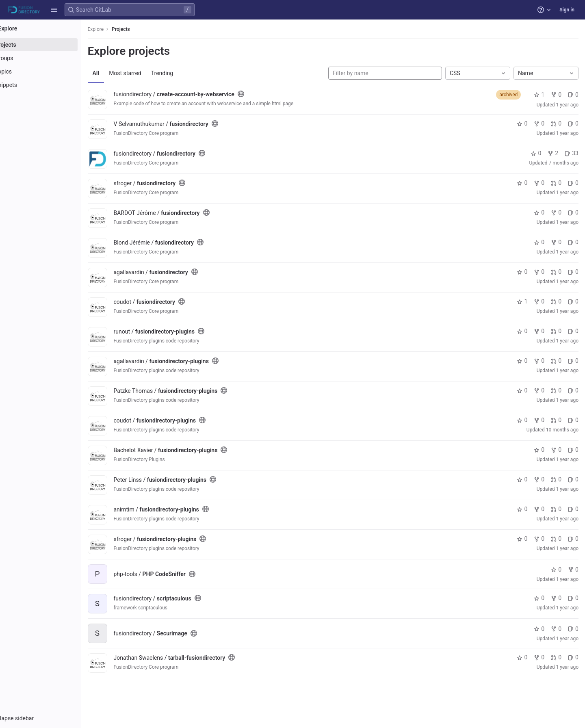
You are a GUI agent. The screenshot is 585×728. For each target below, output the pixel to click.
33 (572, 153)
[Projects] (52, 45)
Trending (185, 73)
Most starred (148, 73)
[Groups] (52, 58)
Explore (119, 29)
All (119, 73)
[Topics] (52, 71)
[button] (54, 10)
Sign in (567, 10)
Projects (144, 29)
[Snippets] (52, 85)
